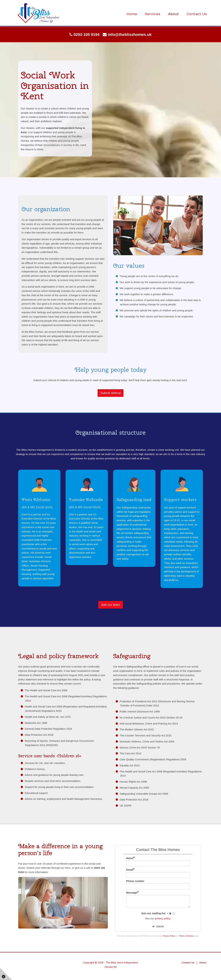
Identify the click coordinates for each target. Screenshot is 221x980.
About (173, 14)
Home (132, 14)
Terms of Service (186, 936)
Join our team (110, 605)
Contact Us (197, 14)
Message (132, 893)
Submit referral (110, 393)
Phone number (135, 881)
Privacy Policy (169, 936)
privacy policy (163, 918)
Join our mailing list (157, 913)
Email (130, 870)
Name (130, 858)
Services (153, 14)
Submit (158, 926)
